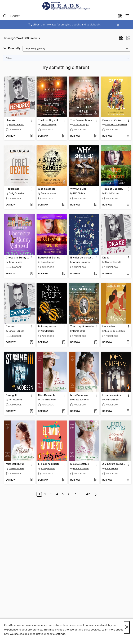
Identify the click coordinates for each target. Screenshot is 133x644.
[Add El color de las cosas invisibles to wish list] (96, 274)
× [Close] (127, 627)
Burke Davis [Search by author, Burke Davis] (79, 331)
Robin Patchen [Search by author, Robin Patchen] (112, 193)
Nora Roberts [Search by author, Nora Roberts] (47, 331)
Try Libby (34, 25)
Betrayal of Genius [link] (49, 258)
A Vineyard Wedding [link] (114, 464)
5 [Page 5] (63, 494)
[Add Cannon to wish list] (31, 342)
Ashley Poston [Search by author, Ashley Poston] (48, 468)
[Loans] (120, 16)
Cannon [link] (11, 327)
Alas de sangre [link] (47, 189)
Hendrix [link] (10, 120)
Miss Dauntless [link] (79, 395)
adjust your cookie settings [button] (49, 634)
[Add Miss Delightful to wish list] (31, 480)
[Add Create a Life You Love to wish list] (128, 136)
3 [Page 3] (51, 494)
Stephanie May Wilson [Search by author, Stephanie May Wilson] (116, 125)
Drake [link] (106, 258)
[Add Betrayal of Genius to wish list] (64, 274)
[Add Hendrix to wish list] (31, 136)
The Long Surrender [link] (82, 327)
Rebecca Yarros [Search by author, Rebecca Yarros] (48, 193)
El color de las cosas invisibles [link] (82, 258)
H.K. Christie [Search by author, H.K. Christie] (79, 193)
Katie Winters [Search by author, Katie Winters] (112, 468)
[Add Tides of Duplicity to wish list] (128, 205)
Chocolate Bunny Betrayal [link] (18, 258)
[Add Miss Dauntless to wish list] (96, 411)
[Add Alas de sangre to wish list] (64, 205)
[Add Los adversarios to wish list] (128, 411)
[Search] (5, 16)
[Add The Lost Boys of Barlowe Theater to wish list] (64, 136)
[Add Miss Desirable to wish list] (64, 411)
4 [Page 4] (57, 494)
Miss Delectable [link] (80, 464)
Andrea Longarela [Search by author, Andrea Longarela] (82, 262)
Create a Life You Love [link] (114, 120)
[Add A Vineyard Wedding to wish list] (128, 480)
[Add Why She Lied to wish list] (96, 205)
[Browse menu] (127, 16)
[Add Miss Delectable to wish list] (96, 480)
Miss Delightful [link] (15, 464)
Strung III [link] (11, 395)
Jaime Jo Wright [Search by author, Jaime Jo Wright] (49, 125)
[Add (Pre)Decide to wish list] (31, 205)
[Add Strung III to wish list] (31, 411)
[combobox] (59, 16)
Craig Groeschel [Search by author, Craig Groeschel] (17, 193)
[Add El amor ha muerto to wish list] (64, 480)
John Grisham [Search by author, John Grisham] (112, 400)
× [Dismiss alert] (118, 25)
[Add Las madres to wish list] (128, 342)
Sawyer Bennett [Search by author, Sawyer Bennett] (17, 125)
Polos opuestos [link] (47, 327)
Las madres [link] (109, 327)
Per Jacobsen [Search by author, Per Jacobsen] (15, 400)
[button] (121, 39)
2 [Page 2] (45, 494)
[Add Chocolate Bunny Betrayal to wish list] (31, 274)
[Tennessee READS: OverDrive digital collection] (66, 6)
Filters (9, 58)
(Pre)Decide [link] (13, 189)
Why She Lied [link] (78, 189)
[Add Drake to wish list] (128, 274)
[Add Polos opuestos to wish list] (64, 342)
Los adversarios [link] (112, 395)
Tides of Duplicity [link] (113, 189)
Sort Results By (12, 48)
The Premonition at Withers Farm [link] (82, 120)
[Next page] (96, 494)
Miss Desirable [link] (47, 395)
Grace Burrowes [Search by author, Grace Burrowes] (49, 400)
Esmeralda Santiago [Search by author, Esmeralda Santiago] (115, 331)
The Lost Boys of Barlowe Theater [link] (50, 120)
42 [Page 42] (88, 494)
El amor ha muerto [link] (49, 464)
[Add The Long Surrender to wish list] (96, 342)
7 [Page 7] (75, 494)
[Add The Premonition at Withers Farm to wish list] (96, 136)
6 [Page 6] (69, 494)
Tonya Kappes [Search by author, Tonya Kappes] (15, 262)
